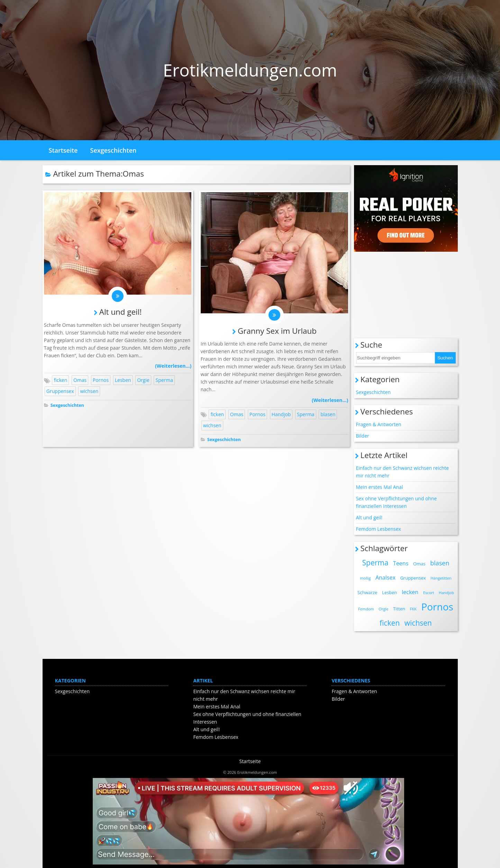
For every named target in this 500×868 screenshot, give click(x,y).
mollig (365, 578)
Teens (401, 563)
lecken (410, 592)
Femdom (366, 609)
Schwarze (367, 592)
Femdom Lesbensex (379, 529)
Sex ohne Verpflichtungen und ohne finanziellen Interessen (397, 502)
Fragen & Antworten (379, 424)
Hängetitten (441, 578)
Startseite (63, 150)
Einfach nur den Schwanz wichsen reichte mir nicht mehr (403, 472)
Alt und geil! (121, 313)
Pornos (101, 381)
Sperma (164, 381)
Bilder (363, 436)
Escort (429, 593)
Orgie (143, 381)
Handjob (281, 415)
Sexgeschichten (113, 150)
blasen (328, 415)
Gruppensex (60, 392)
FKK (413, 609)
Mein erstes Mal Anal (380, 487)
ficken (60, 381)
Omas (80, 381)
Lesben (123, 381)
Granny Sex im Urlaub (277, 332)
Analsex (385, 578)
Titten (399, 609)
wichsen (89, 392)
